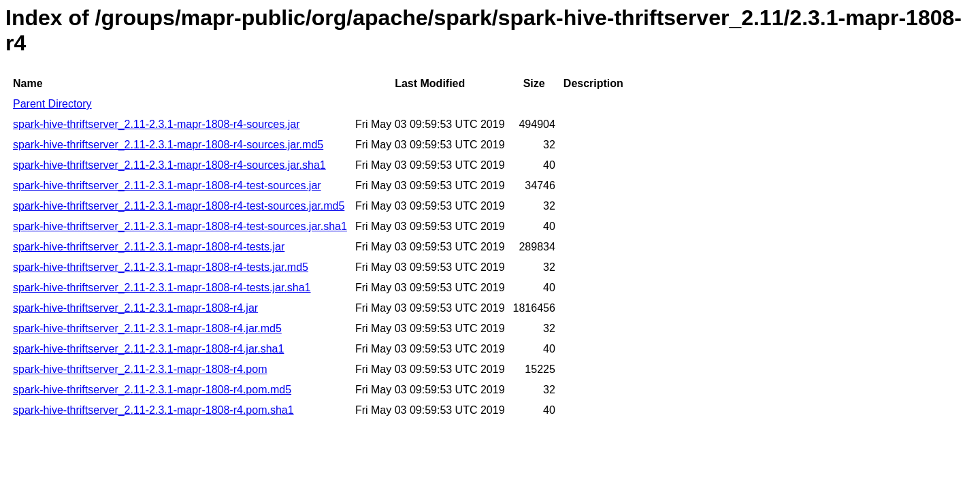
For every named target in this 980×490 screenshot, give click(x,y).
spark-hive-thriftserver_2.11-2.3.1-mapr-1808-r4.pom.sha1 (153, 410)
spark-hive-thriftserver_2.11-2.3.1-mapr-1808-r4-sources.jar (157, 124)
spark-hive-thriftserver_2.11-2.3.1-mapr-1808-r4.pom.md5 (152, 390)
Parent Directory (52, 104)
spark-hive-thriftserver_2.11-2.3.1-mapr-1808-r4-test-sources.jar (167, 185)
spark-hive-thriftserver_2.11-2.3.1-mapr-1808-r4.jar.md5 (147, 328)
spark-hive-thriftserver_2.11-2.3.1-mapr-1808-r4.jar (135, 308)
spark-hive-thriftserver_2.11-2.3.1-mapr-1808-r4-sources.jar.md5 (168, 145)
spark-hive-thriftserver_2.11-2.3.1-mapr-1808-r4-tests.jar (149, 247)
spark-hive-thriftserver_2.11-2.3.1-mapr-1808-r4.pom (140, 369)
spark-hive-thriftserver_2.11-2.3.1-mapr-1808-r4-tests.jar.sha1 (162, 288)
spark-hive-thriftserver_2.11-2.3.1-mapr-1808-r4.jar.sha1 (148, 349)
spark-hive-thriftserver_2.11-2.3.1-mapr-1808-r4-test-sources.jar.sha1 (180, 226)
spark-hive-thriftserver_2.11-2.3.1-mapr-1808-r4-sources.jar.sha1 (169, 165)
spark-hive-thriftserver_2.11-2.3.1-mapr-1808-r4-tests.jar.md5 (161, 267)
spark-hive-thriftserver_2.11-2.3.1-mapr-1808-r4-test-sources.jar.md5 (179, 206)
